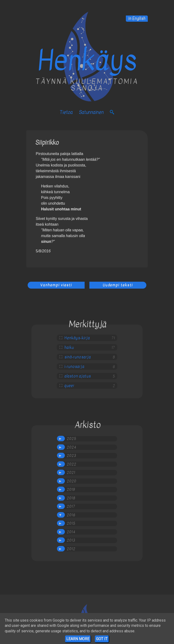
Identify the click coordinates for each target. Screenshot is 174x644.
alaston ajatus (78, 376)
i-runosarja (74, 367)
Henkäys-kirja (77, 338)
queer (69, 386)
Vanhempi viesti (56, 285)
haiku (69, 348)
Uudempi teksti (118, 285)
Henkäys (87, 61)
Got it (102, 639)
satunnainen (91, 112)
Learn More (78, 639)
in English (137, 19)
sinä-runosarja (78, 357)
